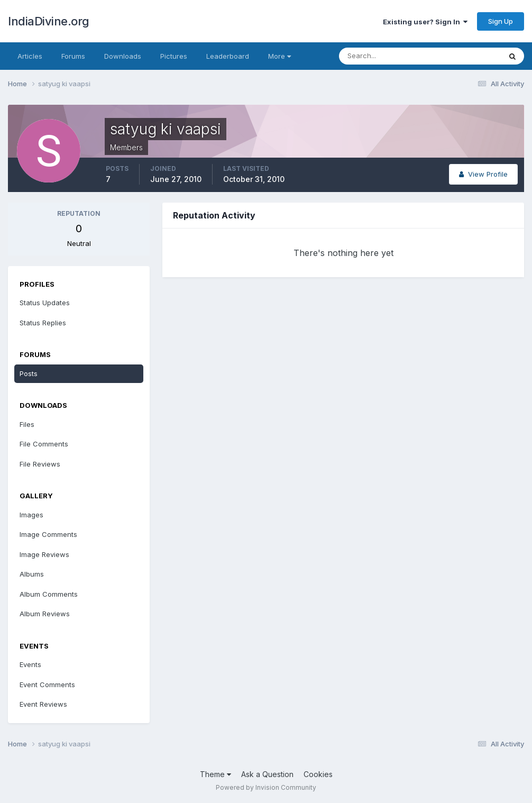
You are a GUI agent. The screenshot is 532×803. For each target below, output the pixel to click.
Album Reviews (45, 614)
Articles (30, 56)
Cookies (318, 774)
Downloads (123, 56)
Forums (73, 56)
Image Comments (48, 534)
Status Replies (43, 323)
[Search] (386, 56)
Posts (29, 373)
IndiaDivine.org (49, 21)
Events (30, 664)
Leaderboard (228, 56)
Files (27, 424)
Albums (32, 574)
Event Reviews (43, 704)
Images (31, 515)
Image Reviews (44, 554)
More (279, 56)
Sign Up (501, 21)
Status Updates (45, 303)
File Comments (44, 444)
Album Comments (49, 594)
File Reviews (40, 464)
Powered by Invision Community (266, 787)
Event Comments (47, 685)
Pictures (174, 56)
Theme (215, 774)
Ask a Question (267, 774)
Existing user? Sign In (425, 22)
